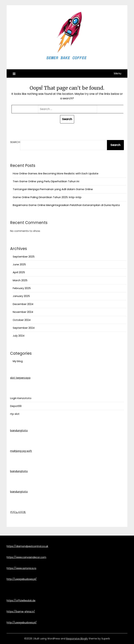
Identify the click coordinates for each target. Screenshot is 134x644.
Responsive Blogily (77, 639)
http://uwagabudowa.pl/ (22, 579)
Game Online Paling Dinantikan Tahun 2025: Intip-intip (47, 197)
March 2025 (20, 280)
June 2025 (19, 264)
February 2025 (22, 288)
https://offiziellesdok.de (21, 601)
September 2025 (24, 257)
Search (15, 142)
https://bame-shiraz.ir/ (21, 612)
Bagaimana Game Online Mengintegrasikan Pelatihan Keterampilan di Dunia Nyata (66, 205)
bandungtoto (19, 430)
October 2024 (22, 320)
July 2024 (19, 336)
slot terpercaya (20, 378)
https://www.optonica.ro (21, 568)
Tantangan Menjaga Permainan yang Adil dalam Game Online (53, 189)
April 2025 (19, 272)
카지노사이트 (18, 512)
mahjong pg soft (21, 451)
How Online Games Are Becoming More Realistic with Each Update (56, 173)
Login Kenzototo (21, 398)
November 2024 (23, 312)
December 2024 (23, 304)
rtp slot (15, 414)
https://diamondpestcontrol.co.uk (27, 546)
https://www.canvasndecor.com (26, 557)
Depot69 (16, 406)
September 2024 (24, 328)
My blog (18, 361)
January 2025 (21, 296)
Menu (118, 73)
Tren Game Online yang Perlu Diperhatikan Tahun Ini (46, 181)
